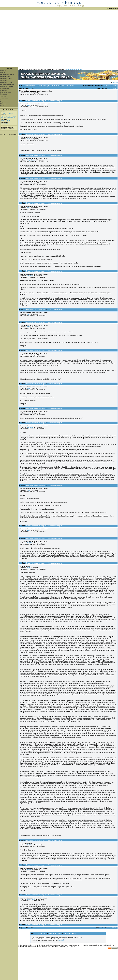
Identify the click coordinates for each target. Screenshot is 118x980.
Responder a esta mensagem (36, 101)
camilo (29, 413)
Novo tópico (56, 86)
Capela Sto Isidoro (9, 110)
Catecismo (4, 80)
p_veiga (29, 870)
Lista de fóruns (30, 86)
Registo (61, 940)
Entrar (72, 86)
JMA (28, 327)
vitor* (29, 93)
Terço (2, 102)
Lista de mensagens (44, 86)
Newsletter (4, 94)
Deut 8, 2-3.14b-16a (7, 113)
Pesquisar (65, 86)
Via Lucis (3, 104)
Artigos (2, 72)
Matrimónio (4, 90)
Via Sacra (3, 106)
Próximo (114, 86)
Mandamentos (5, 88)
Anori (29, 105)
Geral (115, 83)
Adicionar (3, 70)
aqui (64, 939)
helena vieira (31, 899)
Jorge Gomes (31, 160)
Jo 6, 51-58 (5, 124)
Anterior (107, 86)
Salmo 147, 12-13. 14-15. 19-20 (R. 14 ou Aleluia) (9, 117)
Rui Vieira (30, 276)
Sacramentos (4, 100)
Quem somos (4, 98)
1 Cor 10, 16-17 (6, 121)
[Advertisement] (28, 39)
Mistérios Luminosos (7, 129)
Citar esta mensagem (55, 101)
